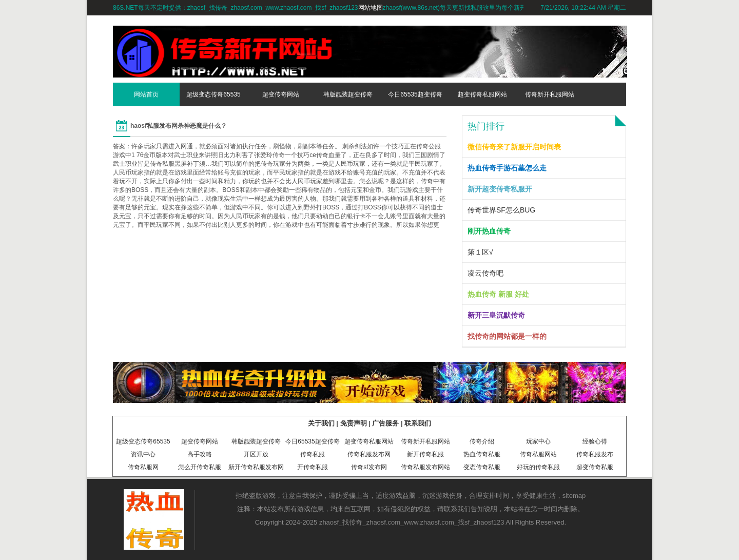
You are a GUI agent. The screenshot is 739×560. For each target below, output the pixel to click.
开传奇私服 (313, 467)
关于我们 (321, 423)
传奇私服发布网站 (425, 467)
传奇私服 (313, 454)
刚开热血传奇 (489, 231)
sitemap (574, 496)
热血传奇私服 (482, 454)
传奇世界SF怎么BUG (501, 210)
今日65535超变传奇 (415, 94)
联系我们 (418, 423)
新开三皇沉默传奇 (496, 315)
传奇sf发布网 (369, 467)
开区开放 (256, 454)
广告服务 (385, 423)
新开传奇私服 (425, 454)
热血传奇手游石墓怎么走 (507, 168)
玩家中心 (538, 441)
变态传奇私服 (482, 467)
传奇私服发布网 (369, 454)
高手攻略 (200, 454)
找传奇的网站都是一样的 (507, 336)
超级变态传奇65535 (213, 94)
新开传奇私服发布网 (256, 467)
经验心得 (595, 441)
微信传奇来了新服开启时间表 (514, 147)
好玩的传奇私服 (538, 467)
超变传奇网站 (281, 94)
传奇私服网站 (538, 454)
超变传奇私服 (595, 467)
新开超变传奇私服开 (500, 189)
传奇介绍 (482, 441)
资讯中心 (143, 454)
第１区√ (480, 252)
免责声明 (354, 423)
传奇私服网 (143, 467)
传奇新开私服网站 (550, 94)
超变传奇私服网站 (482, 94)
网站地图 (371, 8)
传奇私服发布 (595, 454)
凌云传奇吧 (485, 273)
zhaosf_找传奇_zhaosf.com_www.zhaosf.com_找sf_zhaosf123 (412, 522)
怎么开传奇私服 (200, 467)
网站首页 (146, 94)
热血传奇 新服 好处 (498, 294)
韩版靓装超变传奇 (348, 94)
